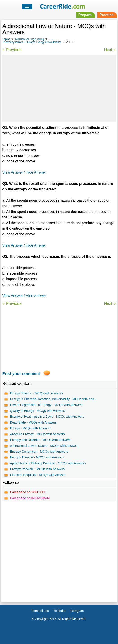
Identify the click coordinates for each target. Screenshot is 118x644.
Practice (106, 15)
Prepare (85, 15)
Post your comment (21, 374)
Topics (6, 39)
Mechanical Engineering (30, 39)
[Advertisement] (59, 88)
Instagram (77, 611)
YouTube (59, 611)
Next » (110, 50)
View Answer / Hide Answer (24, 172)
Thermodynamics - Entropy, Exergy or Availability (31, 42)
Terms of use (40, 611)
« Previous (12, 50)
